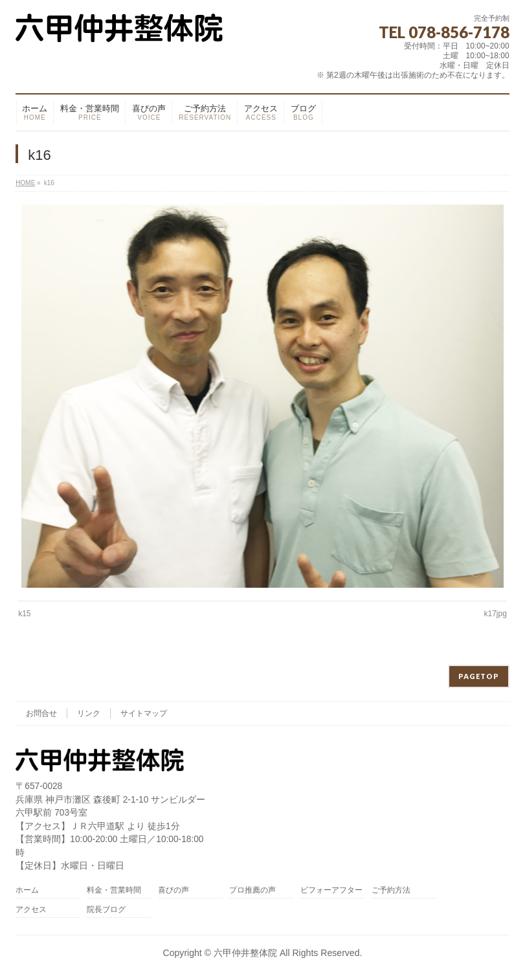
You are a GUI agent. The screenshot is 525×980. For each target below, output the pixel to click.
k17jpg (495, 614)
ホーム (27, 890)
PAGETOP (479, 676)
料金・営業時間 (114, 890)
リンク (89, 713)
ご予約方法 (391, 890)
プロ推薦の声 (252, 890)
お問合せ (41, 713)
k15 (24, 614)
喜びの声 (173, 890)
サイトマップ (144, 713)
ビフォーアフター (331, 890)
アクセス (31, 910)
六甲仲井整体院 (245, 953)
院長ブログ (106, 910)
